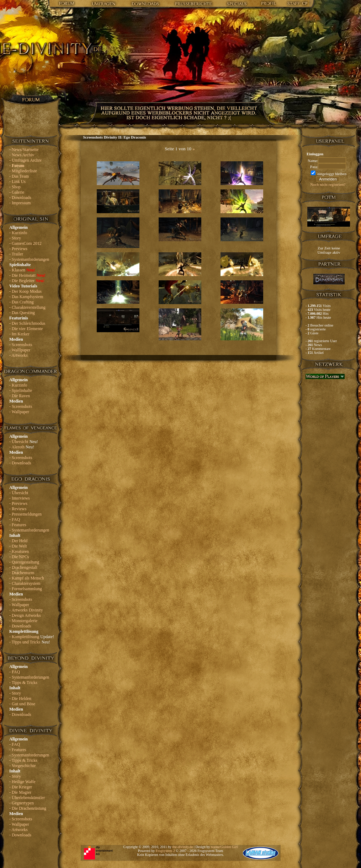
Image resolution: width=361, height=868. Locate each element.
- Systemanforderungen (29, 259)
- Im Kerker (19, 334)
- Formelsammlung (26, 589)
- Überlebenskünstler (27, 798)
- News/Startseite (24, 150)
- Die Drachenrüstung (28, 808)
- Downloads (20, 198)
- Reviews (18, 509)
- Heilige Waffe (22, 782)
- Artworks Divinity (26, 610)
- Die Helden (20, 699)
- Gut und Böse (22, 704)
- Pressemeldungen (25, 514)
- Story (15, 238)
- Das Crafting (22, 302)
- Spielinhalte (21, 390)
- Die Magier (20, 792)
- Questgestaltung (24, 562)
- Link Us (17, 182)
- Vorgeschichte (22, 766)
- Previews (18, 249)
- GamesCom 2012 (25, 243)
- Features (18, 525)
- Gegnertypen (22, 803)
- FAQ (15, 519)
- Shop (15, 187)
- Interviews (20, 498)
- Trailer (16, 254)
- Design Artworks (25, 615)
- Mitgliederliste (23, 171)
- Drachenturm (22, 573)
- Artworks (18, 355)
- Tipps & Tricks (23, 683)
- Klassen (22, 270)
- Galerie (17, 192)
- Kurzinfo (18, 233)
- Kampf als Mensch (27, 578)
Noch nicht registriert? (328, 184)
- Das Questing (22, 313)
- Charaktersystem (25, 583)
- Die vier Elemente (26, 329)
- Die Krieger (21, 787)
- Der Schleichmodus (27, 323)
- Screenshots (21, 345)
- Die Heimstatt (27, 275)
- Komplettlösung (32, 637)
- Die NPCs (19, 557)
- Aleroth (22, 447)
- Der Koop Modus (25, 291)
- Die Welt (18, 546)
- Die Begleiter (27, 281)
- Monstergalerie (23, 621)
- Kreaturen (19, 551)
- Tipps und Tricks (30, 642)
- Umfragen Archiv (25, 160)
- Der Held (18, 541)
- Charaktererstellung (27, 307)
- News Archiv (22, 155)
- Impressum (20, 203)
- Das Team (19, 176)
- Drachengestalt (23, 567)
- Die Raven (20, 396)
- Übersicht (24, 442)
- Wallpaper (19, 412)
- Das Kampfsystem (26, 297)
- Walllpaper (20, 350)
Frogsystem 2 (165, 851)
